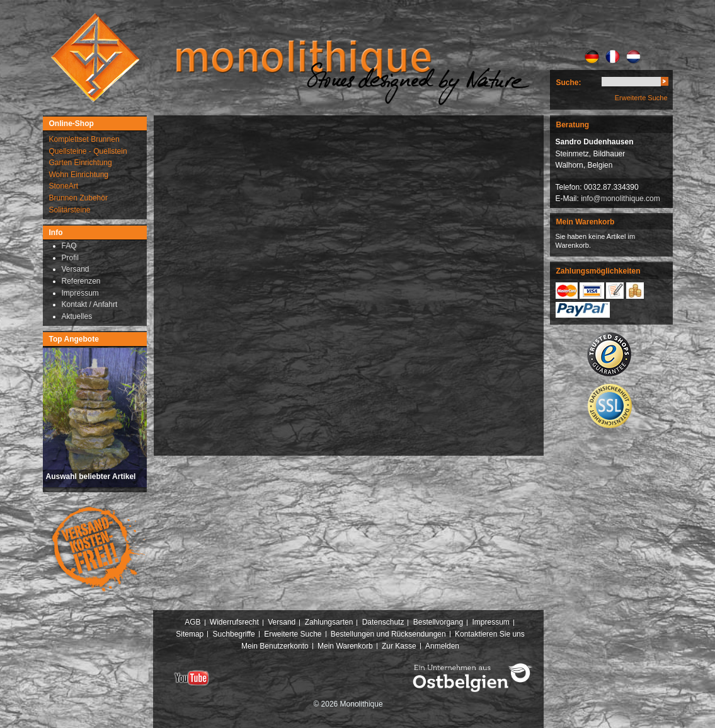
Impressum (490, 622)
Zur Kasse (399, 646)
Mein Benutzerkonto (275, 646)
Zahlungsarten (329, 622)
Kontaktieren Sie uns (490, 634)
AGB (192, 622)
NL (633, 57)
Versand (282, 622)
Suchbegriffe (234, 634)
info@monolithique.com (621, 199)
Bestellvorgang (438, 622)
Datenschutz (383, 622)
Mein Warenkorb (345, 646)
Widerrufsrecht (234, 622)
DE (592, 57)
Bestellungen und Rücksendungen (388, 634)
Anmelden (442, 646)
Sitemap (190, 634)
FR (613, 57)
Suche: (569, 83)
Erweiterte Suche (641, 98)
